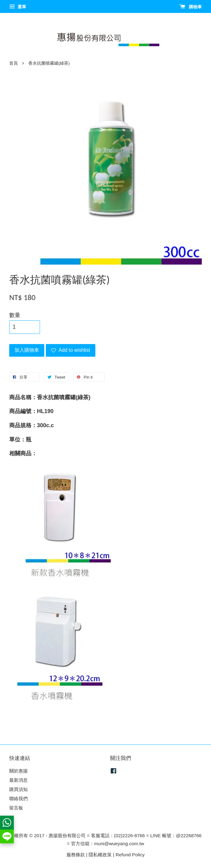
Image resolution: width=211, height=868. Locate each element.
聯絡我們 (18, 799)
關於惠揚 (18, 771)
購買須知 (18, 789)
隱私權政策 (100, 855)
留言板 (16, 808)
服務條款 (76, 855)
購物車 (191, 7)
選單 (18, 7)
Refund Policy (130, 855)
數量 (15, 315)
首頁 (14, 63)
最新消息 (18, 780)
